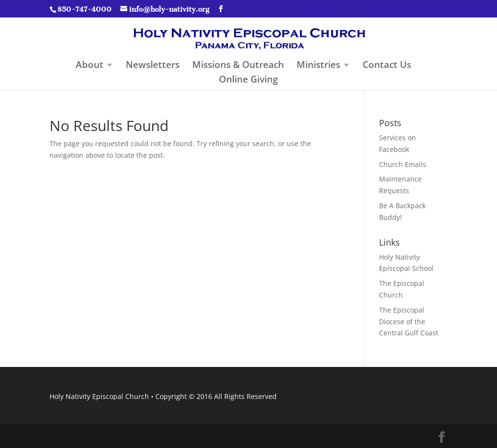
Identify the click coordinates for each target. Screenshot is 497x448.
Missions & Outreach (238, 66)
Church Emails (403, 164)
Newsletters (153, 66)
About (90, 66)
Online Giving (248, 81)
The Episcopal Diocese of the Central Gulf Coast (409, 322)
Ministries (318, 66)
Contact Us (387, 66)
